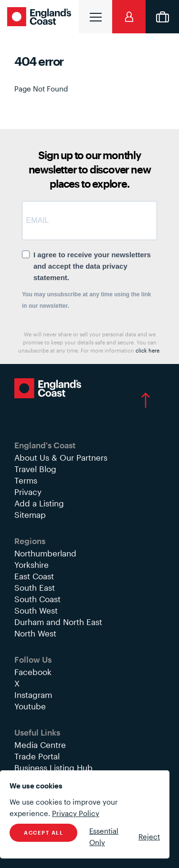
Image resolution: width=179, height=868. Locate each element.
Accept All (43, 833)
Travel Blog (35, 469)
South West (36, 610)
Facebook (33, 672)
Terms (26, 480)
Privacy (28, 492)
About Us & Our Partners (61, 457)
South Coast (37, 599)
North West (35, 633)
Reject (149, 837)
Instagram (33, 695)
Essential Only (104, 837)
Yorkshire (32, 565)
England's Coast (41, 17)
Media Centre (40, 745)
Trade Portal (37, 756)
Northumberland (45, 553)
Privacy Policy (76, 813)
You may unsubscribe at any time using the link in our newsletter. (87, 300)
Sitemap (30, 515)
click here (147, 350)
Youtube (30, 706)
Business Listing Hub (53, 767)
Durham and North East (58, 622)
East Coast (34, 576)
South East (35, 587)
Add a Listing (39, 503)
